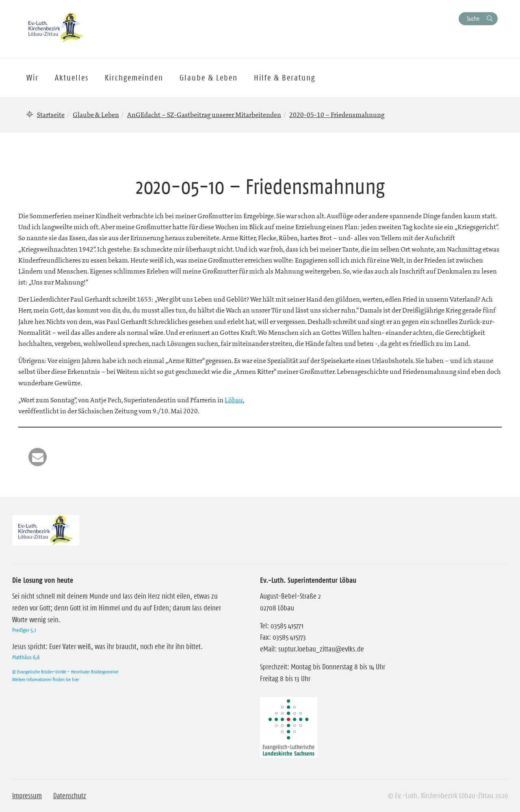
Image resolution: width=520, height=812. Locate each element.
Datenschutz (70, 796)
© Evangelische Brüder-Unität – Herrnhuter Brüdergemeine (65, 672)
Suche (473, 18)
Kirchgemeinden (134, 78)
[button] (38, 457)
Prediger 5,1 (24, 630)
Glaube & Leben (96, 115)
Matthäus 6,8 (26, 657)
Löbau (234, 400)
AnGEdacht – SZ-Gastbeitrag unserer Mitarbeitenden (204, 115)
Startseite (51, 115)
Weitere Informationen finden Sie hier (45, 679)
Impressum (27, 796)
